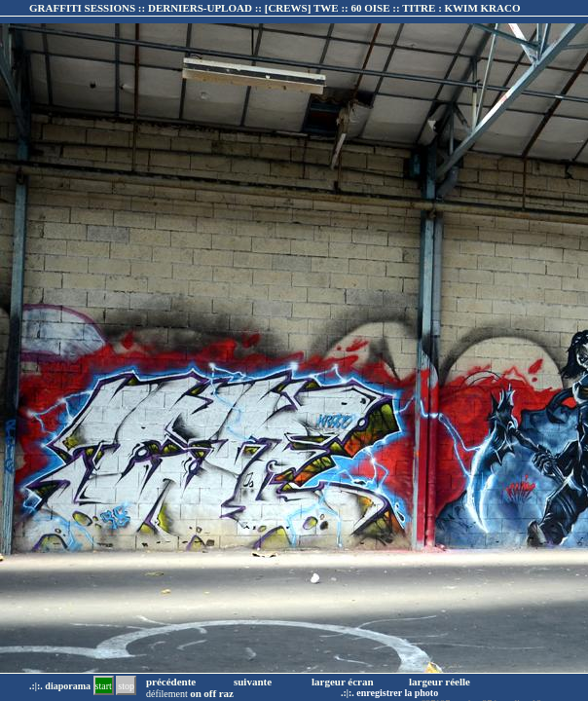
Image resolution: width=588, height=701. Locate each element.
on (196, 693)
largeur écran (343, 682)
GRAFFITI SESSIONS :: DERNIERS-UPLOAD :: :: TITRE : (275, 8)
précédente (171, 682)
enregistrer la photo (397, 693)
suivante (253, 682)
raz (226, 693)
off (210, 693)
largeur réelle (440, 682)
